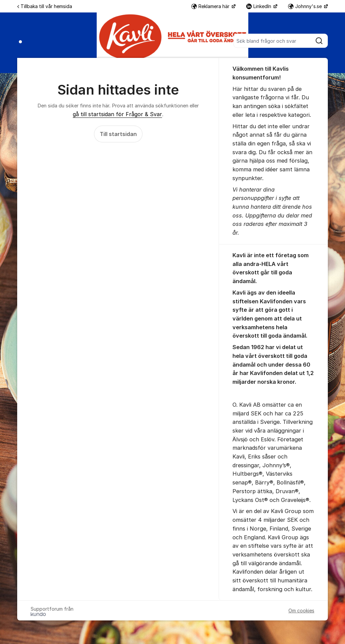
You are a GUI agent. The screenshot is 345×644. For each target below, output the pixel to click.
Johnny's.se (306, 6)
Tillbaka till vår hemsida (45, 6)
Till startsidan (118, 134)
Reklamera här (211, 6)
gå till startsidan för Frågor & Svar (117, 114)
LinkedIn (259, 6)
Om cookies (301, 611)
